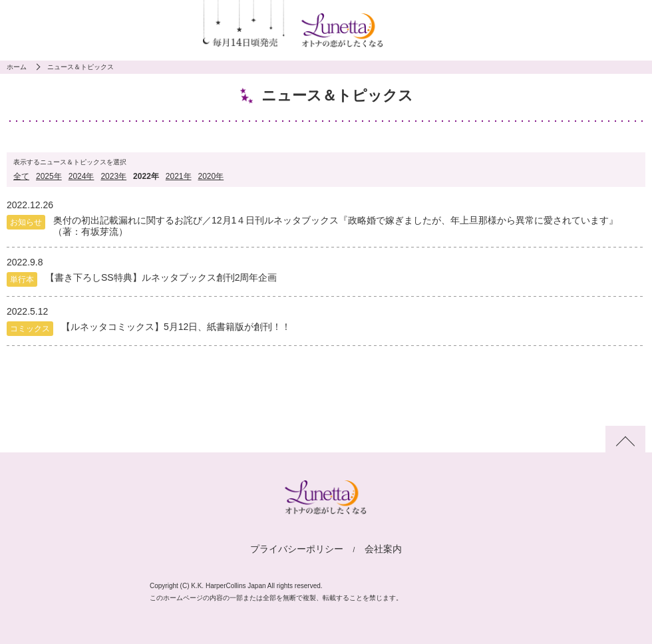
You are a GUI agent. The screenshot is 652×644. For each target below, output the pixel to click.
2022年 (146, 176)
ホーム (17, 67)
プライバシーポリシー (297, 549)
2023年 (113, 176)
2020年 (211, 176)
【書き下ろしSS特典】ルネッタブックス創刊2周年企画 (161, 277)
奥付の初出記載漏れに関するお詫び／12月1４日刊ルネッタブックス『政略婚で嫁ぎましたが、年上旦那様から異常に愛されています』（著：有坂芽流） (336, 226)
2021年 (179, 176)
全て (21, 176)
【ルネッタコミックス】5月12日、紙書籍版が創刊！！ (176, 327)
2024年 (81, 176)
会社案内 (383, 549)
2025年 (49, 176)
